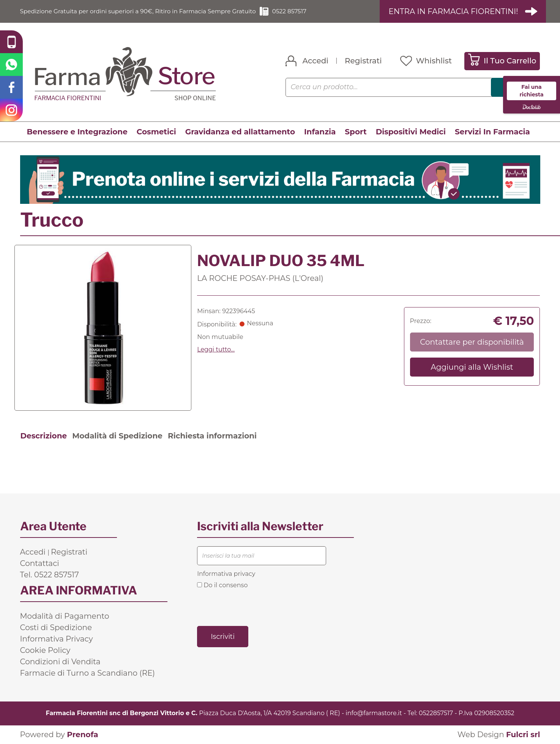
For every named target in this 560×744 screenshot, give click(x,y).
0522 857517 (301, 11)
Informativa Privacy (57, 639)
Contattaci (40, 563)
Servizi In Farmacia (492, 132)
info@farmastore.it (374, 713)
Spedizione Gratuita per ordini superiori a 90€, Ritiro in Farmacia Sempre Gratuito (144, 11)
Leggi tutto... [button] (216, 350)
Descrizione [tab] (44, 436)
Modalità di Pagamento (65, 616)
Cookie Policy (45, 650)
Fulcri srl (523, 735)
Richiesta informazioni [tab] (212, 436)
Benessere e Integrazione (77, 132)
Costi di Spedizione (56, 627)
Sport (356, 132)
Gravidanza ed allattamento (240, 132)
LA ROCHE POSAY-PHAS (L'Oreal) (260, 278)
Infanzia (320, 132)
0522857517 (436, 713)
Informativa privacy (226, 574)
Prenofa (82, 735)
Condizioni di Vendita (60, 662)
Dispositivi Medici (411, 132)
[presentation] (255, 607)
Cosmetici (156, 132)
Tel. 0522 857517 (50, 575)
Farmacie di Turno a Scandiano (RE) (88, 673)
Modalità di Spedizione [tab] (117, 436)
